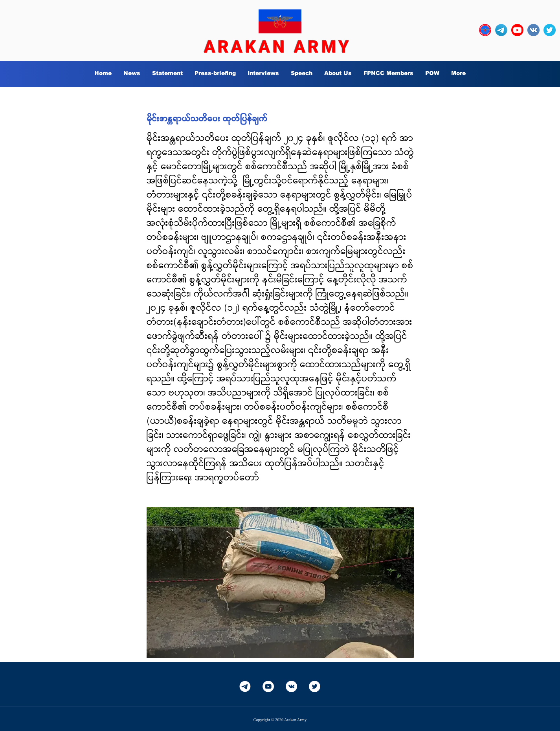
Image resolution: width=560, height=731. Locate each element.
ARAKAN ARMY (278, 47)
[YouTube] (268, 686)
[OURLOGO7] (485, 30)
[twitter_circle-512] (550, 30)
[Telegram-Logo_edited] (501, 30)
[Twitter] (315, 686)
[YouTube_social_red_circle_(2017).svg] (517, 30)
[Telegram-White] (245, 686)
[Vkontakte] (291, 686)
